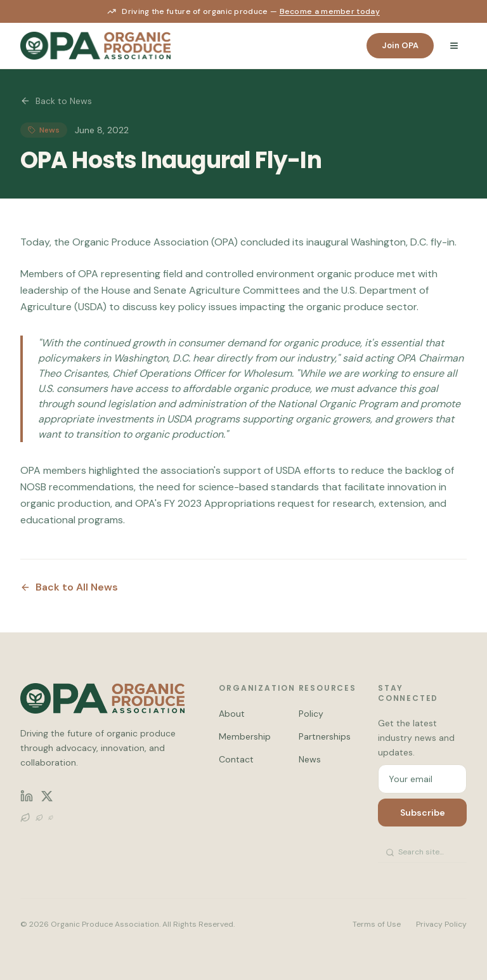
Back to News (56, 101)
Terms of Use (377, 924)
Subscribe (423, 813)
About (232, 714)
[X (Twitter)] (47, 796)
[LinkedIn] (27, 796)
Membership (245, 736)
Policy (311, 714)
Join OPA (400, 45)
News (310, 759)
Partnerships (325, 736)
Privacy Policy (441, 924)
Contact (236, 759)
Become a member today (330, 11)
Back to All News (69, 587)
